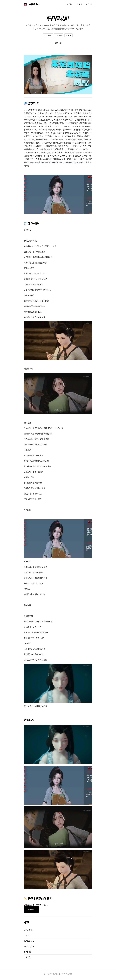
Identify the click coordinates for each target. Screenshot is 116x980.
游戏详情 (69, 4)
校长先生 (27, 958)
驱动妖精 (27, 953)
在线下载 (89, 4)
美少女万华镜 (29, 947)
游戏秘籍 (79, 4)
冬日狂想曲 (28, 931)
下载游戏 (32, 910)
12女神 (26, 937)
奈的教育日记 (29, 942)
